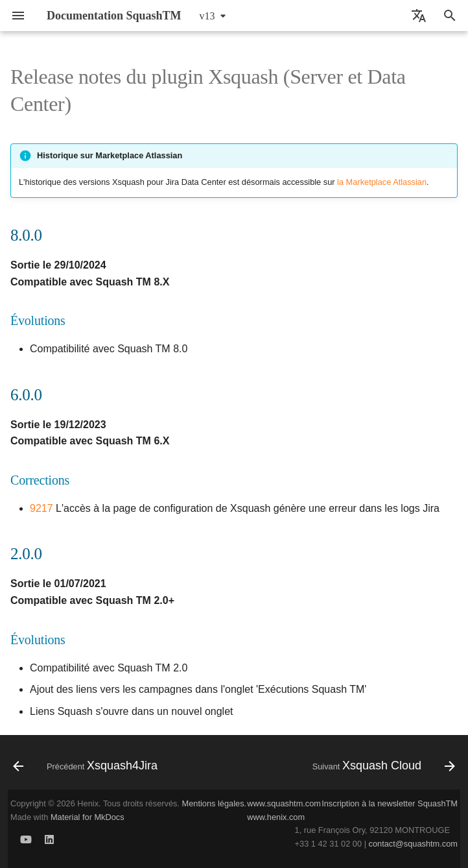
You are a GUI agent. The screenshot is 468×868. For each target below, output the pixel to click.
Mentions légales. (215, 803)
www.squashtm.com (284, 803)
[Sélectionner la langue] (419, 16)
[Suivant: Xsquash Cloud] (382, 766)
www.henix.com (276, 817)
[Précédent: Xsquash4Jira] (87, 766)
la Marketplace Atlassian (382, 182)
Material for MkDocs (88, 817)
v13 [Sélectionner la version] (207, 16)
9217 (41, 508)
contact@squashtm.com (413, 844)
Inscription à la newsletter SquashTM (390, 803)
